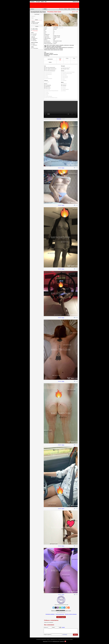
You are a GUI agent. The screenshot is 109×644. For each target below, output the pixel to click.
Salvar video (59, 119)
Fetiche (47, 77)
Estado (65, 9)
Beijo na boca (48, 88)
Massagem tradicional (66, 67)
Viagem (47, 92)
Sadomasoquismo (66, 89)
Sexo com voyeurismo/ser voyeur (51, 98)
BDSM (42, 2)
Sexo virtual (48, 89)
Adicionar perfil (76, 2)
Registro (33, 21)
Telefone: (32, 9)
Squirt (64, 79)
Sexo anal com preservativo (50, 70)
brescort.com (45, 642)
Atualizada (34, 35)
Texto (78, 9)
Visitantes (34, 39)
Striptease (47, 82)
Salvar (63, 168)
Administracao (35, 38)
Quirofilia (64, 87)
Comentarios (62, 642)
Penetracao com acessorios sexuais (69, 72)
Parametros (73, 9)
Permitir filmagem (49, 96)
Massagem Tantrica (66, 69)
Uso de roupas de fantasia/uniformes (52, 91)
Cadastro (63, 627)
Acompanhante (48, 85)
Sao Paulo (55, 29)
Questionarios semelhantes (50, 614)
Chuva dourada (65, 76)
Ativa (47, 76)
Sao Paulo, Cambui (57, 37)
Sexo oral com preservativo (50, 67)
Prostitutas (32, 2)
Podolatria (64, 85)
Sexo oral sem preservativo (50, 72)
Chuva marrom (65, 78)
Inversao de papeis (49, 78)
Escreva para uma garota (60, 614)
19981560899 (56, 28)
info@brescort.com (56, 642)
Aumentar (60, 168)
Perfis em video (35, 30)
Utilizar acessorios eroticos (67, 73)
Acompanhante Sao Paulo (38, 12)
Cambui (55, 38)
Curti (76, 168)
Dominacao (65, 84)
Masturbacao (48, 87)
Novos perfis (35, 34)
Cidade (69, 9)
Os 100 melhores (35, 48)
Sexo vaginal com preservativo (51, 69)
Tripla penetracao (49, 74)
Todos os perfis (35, 28)
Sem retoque (34, 41)
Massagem (38, 2)
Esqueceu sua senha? (35, 22)
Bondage (64, 91)
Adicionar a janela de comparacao (71, 614)
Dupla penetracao (49, 73)
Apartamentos (35, 45)
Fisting (47, 95)
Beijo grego (65, 75)
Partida (34, 44)
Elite (46, 2)
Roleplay (64, 88)
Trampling (64, 80)
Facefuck (47, 93)
